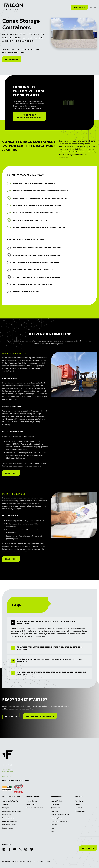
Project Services (32, 804)
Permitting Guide (56, 818)
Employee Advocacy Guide (60, 814)
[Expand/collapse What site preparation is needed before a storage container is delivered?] (13, 648)
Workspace (6, 808)
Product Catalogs (8, 818)
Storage (5, 804)
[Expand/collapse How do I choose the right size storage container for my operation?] (13, 622)
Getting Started (32, 801)
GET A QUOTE (88, 848)
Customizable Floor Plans (11, 801)
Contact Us (79, 808)
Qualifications (55, 808)
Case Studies (55, 804)
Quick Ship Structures (10, 821)
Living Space (7, 814)
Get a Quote (79, 7)
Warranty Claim (80, 811)
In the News (55, 811)
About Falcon (79, 801)
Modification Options (9, 825)
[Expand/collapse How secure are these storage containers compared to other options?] (13, 661)
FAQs (52, 831)
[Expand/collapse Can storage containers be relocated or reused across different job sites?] (13, 673)
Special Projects (8, 828)
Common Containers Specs (60, 821)
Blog (52, 828)
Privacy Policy (45, 861)
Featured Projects (57, 801)
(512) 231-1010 (7, 776)
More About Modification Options (29, 116)
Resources (54, 825)
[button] (91, 7)
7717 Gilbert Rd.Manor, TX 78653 (8, 770)
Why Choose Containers (35, 808)
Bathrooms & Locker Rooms (12, 811)
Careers (77, 804)
